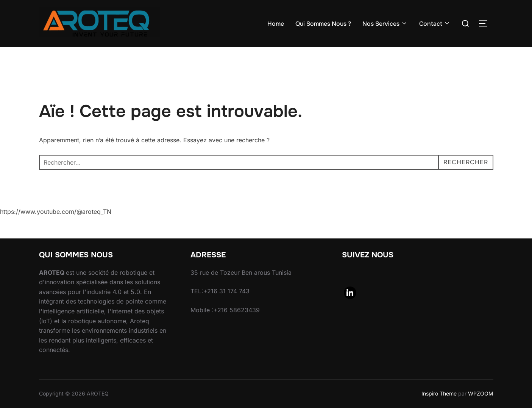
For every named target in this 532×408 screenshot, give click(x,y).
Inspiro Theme (439, 393)
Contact (435, 24)
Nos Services (385, 24)
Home (276, 24)
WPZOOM (481, 393)
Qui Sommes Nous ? (323, 24)
